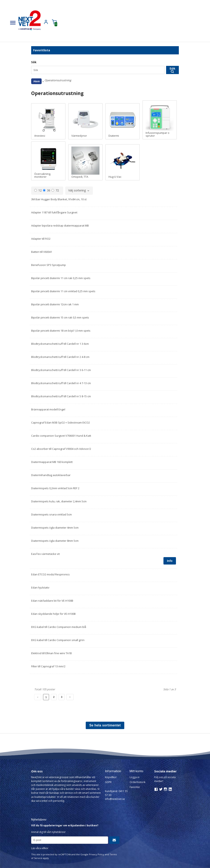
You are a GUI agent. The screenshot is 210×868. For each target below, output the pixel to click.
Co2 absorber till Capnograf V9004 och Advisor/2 (61, 449)
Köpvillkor (111, 777)
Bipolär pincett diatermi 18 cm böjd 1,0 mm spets (61, 331)
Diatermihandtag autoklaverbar (51, 475)
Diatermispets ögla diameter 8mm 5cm (55, 541)
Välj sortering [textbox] (77, 191)
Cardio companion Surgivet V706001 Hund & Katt (61, 436)
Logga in (135, 777)
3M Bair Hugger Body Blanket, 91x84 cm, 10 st (59, 199)
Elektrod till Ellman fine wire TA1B (51, 653)
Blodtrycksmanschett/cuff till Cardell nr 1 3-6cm (60, 344)
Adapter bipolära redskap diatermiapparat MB (60, 226)
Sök (172, 70)
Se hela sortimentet (105, 725)
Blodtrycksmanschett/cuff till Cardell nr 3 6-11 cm (61, 370)
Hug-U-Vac (123, 162)
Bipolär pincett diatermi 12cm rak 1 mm (55, 304)
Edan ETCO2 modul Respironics (50, 574)
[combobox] (79, 191)
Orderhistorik (138, 782)
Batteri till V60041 (42, 252)
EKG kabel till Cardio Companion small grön (58, 640)
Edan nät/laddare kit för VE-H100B (52, 601)
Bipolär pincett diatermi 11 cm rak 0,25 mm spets (61, 278)
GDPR (108, 782)
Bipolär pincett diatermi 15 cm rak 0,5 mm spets (60, 317)
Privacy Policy (97, 854)
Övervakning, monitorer (48, 161)
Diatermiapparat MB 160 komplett (52, 462)
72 (55, 190)
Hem (36, 81)
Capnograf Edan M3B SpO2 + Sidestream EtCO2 (60, 423)
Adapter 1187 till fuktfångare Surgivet (54, 212)
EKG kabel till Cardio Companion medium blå (59, 627)
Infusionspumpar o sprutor (160, 120)
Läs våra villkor (40, 848)
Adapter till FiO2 (41, 239)
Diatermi (123, 121)
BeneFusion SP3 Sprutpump (49, 265)
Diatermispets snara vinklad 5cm (51, 514)
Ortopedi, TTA (85, 162)
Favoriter (135, 787)
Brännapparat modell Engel (48, 409)
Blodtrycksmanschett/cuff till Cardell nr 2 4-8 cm (60, 357)
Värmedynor (85, 121)
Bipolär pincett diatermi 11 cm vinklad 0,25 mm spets (63, 291)
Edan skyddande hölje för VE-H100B (53, 614)
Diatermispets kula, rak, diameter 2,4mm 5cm (59, 501)
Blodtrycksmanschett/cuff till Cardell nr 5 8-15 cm (61, 396)
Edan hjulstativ (40, 587)
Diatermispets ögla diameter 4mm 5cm (55, 528)
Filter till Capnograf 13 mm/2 (48, 666)
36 (47, 190)
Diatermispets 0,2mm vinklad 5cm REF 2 (55, 488)
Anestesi (48, 121)
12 (38, 190)
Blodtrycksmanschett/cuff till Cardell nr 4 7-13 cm (61, 383)
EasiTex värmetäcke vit (45, 554)
